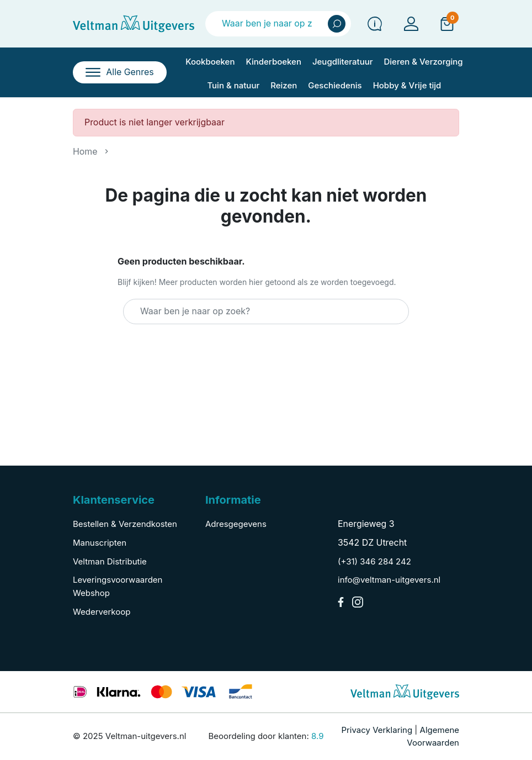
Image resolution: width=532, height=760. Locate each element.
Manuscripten (100, 543)
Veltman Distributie (110, 561)
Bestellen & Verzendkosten (125, 524)
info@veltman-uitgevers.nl (389, 580)
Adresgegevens (236, 524)
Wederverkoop (102, 612)
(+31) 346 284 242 (374, 561)
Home (85, 152)
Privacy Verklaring (377, 730)
